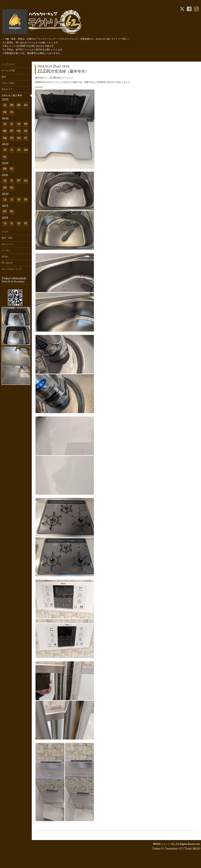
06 (19, 131)
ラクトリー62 (168, 844)
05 (26, 131)
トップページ (8, 65)
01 (12, 112)
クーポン (6, 251)
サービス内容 (8, 71)
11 (12, 124)
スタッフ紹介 (8, 83)
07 (12, 131)
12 (5, 105)
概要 (4, 77)
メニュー (39, 87)
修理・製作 (7, 238)
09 (12, 105)
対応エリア (7, 89)
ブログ (5, 232)
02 (5, 112)
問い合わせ (7, 263)
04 (5, 138)
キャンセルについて (12, 269)
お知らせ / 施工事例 (12, 96)
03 (26, 105)
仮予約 (5, 257)
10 (19, 124)
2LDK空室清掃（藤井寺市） (63, 72)
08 (19, 105)
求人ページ (7, 245)
